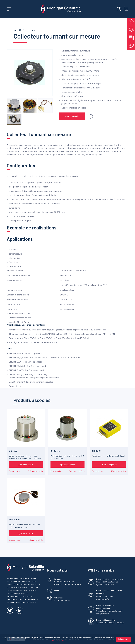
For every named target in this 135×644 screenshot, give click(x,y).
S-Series (13, 451)
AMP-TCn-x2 (15, 520)
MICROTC (96, 451)
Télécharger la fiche (35, 471)
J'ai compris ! (124, 639)
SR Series (55, 451)
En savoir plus (14, 471)
